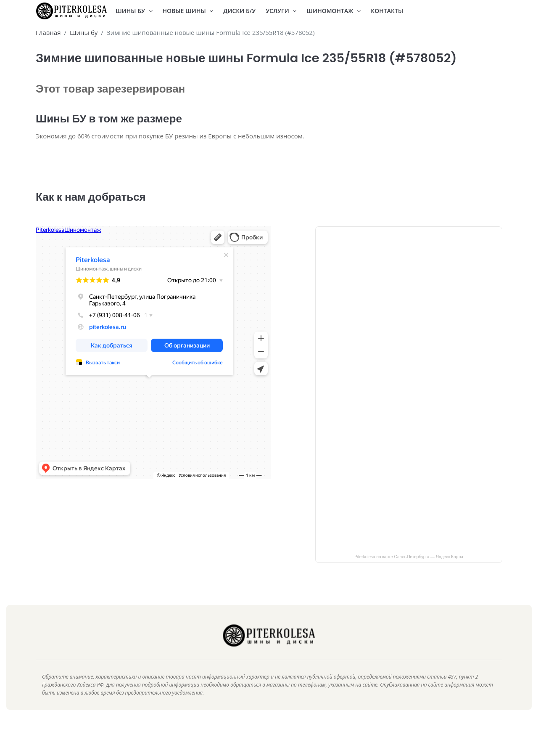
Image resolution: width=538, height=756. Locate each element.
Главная (48, 32)
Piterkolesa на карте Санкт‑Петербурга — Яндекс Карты (409, 569)
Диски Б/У (239, 11)
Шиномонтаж (334, 11)
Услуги (281, 11)
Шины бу (84, 32)
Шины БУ (134, 11)
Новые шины (188, 11)
